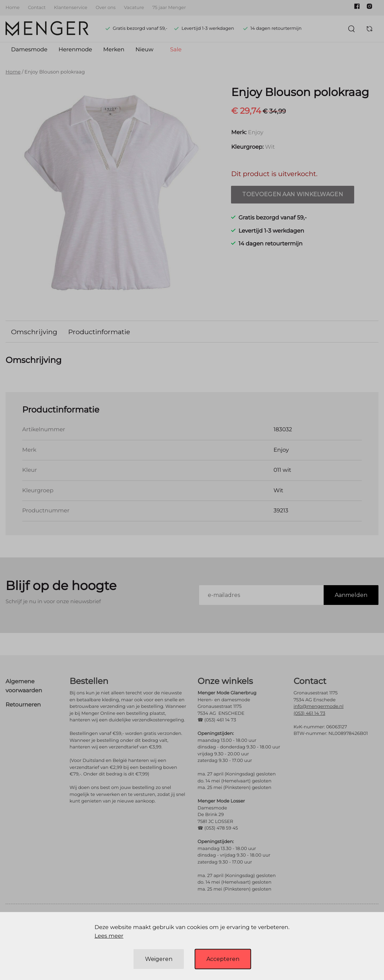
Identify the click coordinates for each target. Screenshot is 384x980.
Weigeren (159, 959)
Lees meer (109, 936)
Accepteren (223, 959)
